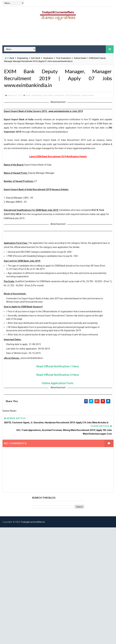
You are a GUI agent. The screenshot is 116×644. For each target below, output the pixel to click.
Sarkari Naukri (80, 58)
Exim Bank (36, 58)
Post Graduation (64, 58)
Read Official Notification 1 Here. (58, 367)
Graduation (48, 58)
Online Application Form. (58, 383)
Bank (12, 58)
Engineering (23, 58)
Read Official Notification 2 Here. (58, 375)
